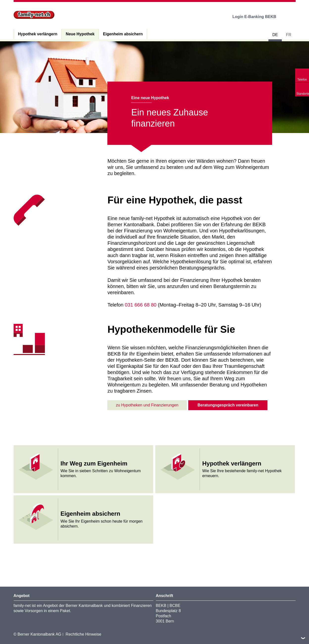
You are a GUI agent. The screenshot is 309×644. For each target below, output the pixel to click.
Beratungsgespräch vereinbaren (228, 405)
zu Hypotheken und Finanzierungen (147, 405)
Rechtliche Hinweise (83, 634)
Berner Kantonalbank (84, 606)
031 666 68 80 (141, 305)
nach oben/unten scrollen (303, 638)
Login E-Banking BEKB (258, 17)
